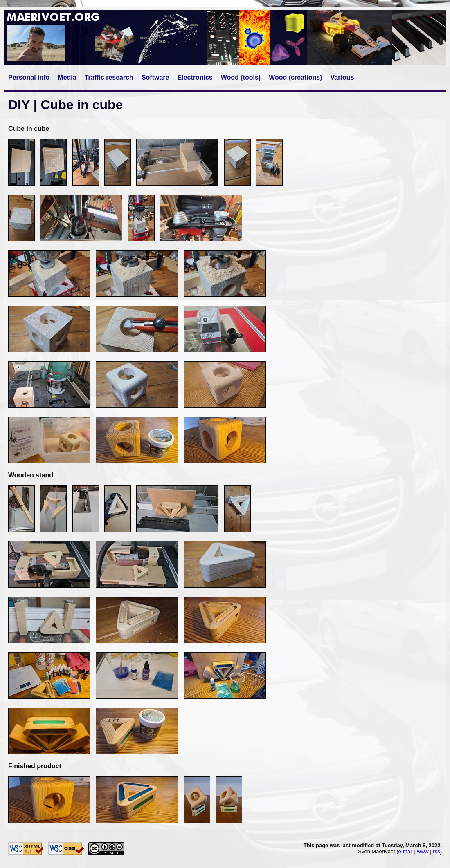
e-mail (406, 851)
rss (436, 851)
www (423, 851)
